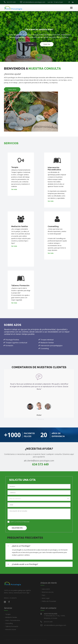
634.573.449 (48, 622)
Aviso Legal (46, 598)
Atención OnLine (11, 629)
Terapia (15, 167)
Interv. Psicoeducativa (13, 620)
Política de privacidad (23, 522)
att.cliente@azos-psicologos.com (39, 461)
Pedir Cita (47, 41)
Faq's (43, 595)
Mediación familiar (20, 226)
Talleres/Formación (20, 285)
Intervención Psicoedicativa (54, 169)
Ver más (31, 41)
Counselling (53, 226)
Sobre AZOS (12, 89)
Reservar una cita (48, 592)
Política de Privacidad (49, 601)
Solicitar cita (17, 528)
